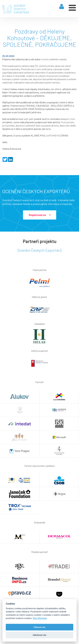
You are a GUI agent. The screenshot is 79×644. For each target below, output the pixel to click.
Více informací (40, 618)
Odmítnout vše (39, 635)
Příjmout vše (39, 627)
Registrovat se (40, 215)
